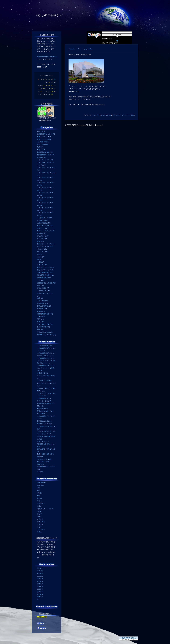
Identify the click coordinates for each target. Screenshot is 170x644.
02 (49, 82)
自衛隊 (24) (41, 311)
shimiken (40, 485)
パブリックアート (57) (45, 246)
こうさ (40, 527)
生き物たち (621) (43, 220)
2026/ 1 (40, 568)
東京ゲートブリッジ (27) (46, 231)
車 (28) (40, 254)
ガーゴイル (41, 529)
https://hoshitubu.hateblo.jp (47, 57)
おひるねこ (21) (43, 252)
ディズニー (96, 115)
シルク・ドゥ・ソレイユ (80, 49)
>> (52, 76)
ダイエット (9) (42, 265)
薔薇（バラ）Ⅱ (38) (44, 139)
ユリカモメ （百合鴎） (45, 381)
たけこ (40, 501)
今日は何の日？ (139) (45, 218)
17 (52, 89)
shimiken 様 (42, 483)
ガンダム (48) (42, 239)
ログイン (42, 628)
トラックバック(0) (128, 115)
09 (49, 86)
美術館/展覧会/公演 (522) (46, 134)
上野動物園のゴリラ (44, 398)
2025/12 (40, 571)
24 (52, 92)
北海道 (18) (41, 316)
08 (47, 86)
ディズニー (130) (43, 236)
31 (52, 95)
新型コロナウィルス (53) (46, 267)
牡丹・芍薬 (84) (43, 144)
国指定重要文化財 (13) (45, 314)
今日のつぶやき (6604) (45, 332)
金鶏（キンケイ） (43, 441)
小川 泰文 (41, 522)
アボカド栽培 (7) (43, 288)
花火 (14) (41, 319)
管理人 (40, 532)
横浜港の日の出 (43, 408)
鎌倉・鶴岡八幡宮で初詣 (46, 454)
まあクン (40, 519)
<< (41, 76)
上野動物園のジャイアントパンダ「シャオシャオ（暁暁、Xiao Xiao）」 (46, 361)
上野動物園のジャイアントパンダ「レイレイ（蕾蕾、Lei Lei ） (46, 368)
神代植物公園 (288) (44, 278)
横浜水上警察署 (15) (44, 306)
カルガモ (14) (42, 309)
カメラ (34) (41, 257)
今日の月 (40, 472)
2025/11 (40, 573)
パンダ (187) (42, 131)
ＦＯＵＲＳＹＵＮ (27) (45, 160)
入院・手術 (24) (43, 301)
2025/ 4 (40, 592)
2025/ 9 (40, 579)
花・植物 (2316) (43, 142)
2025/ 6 (40, 587)
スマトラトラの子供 (44, 401)
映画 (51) (41, 241)
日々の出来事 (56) (44, 327)
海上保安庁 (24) (43, 303)
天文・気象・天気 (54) (45, 324)
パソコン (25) (42, 249)
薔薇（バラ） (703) (44, 137)
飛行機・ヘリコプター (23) (47, 335)
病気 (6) (40, 329)
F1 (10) (40, 259)
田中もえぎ (41, 503)
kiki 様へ (40, 493)
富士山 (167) (42, 233)
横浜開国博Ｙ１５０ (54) (46, 155)
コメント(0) (116, 115)
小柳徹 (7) (41, 262)
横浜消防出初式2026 (44, 421)
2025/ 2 (40, 597)
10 (52, 86)
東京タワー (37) (43, 228)
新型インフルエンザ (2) (45, 270)
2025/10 (40, 576)
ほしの (40, 498)
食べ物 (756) (42, 157)
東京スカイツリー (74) (45, 226)
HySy (39, 506)
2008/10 (47, 76)
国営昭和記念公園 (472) (46, 275)
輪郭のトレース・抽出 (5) (46, 244)
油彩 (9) (40, 298)
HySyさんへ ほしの (45, 509)
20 (41, 92)
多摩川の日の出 (43, 373)
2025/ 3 (40, 594)
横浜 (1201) (41, 150)
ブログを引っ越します (45, 346)
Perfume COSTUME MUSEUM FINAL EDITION (45, 462)
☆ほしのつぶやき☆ (49, 15)
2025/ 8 (40, 581)
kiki (38, 488)
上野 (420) (41, 280)
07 (44, 86)
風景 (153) (41, 322)
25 (55, 92)
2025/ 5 (40, 589)
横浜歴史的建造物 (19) (45, 152)
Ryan (39, 516)
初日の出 (40, 457)
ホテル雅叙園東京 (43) (45, 273)
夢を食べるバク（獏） (45, 424)
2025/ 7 (40, 584)
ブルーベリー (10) (44, 291)
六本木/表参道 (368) (44, 223)
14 (44, 89)
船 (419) (40, 147)
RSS (41, 624)
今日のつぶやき (106, 115)
